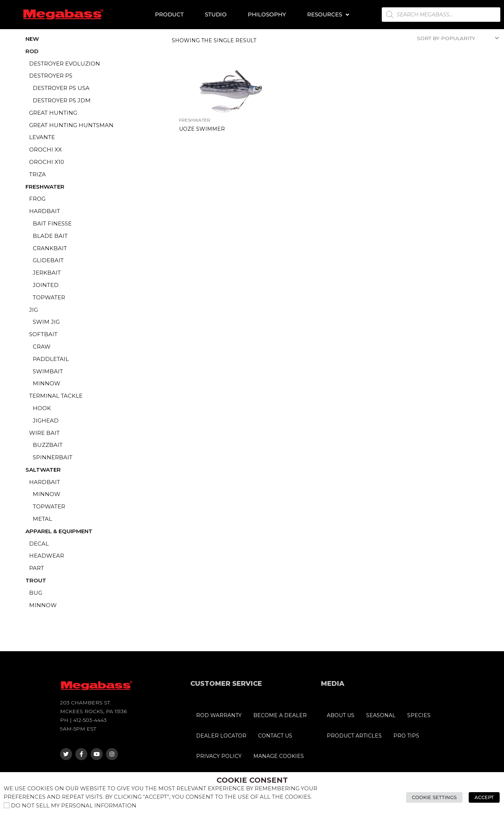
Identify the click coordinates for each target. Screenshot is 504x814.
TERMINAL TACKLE (56, 396)
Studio (216, 14)
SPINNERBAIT (53, 457)
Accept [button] (485, 797)
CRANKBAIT (50, 248)
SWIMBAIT (48, 371)
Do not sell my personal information (74, 806)
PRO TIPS (406, 736)
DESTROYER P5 (51, 76)
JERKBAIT (47, 273)
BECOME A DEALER (280, 715)
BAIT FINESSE (52, 223)
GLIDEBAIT (48, 260)
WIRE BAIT (44, 433)
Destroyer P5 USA (61, 88)
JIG (33, 310)
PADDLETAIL (51, 359)
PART (37, 568)
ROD (32, 51)
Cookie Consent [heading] (252, 780)
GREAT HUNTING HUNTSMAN (71, 125)
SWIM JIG (46, 322)
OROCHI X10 (47, 162)
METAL (42, 519)
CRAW (42, 347)
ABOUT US (341, 715)
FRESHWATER (45, 187)
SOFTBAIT (43, 334)
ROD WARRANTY (219, 715)
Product (169, 14)
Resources (328, 15)
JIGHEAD (46, 420)
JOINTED (46, 285)
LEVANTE (42, 137)
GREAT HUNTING (53, 113)
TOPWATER (49, 297)
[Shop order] (457, 39)
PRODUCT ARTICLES (354, 736)
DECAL (39, 544)
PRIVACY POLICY (219, 756)
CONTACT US (275, 736)
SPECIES (419, 715)
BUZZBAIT (48, 445)
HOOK (42, 408)
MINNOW (47, 383)
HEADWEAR (47, 556)
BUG (36, 593)
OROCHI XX (45, 150)
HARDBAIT (45, 211)
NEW (32, 39)
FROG (37, 199)
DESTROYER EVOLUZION (65, 64)
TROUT (36, 580)
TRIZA (37, 174)
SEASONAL (381, 715)
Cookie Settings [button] (436, 797)
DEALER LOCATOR (221, 736)
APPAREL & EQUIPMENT (59, 531)
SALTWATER (43, 470)
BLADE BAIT (50, 236)
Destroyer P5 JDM (62, 100)
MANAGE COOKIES (279, 756)
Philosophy (267, 14)
